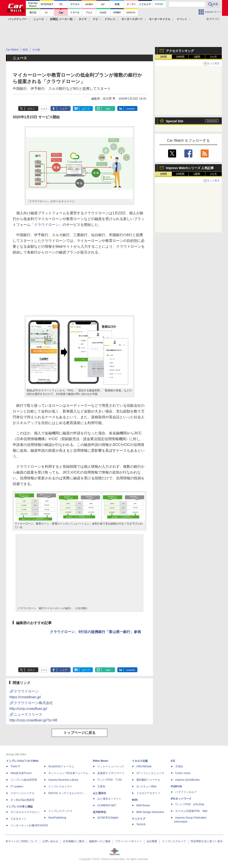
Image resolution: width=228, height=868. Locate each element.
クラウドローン (47, 225)
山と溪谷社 (100, 793)
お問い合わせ (50, 841)
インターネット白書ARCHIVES (29, 825)
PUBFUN (176, 786)
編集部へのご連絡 (100, 841)
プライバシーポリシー (128, 841)
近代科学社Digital (108, 818)
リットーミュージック (111, 766)
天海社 (179, 766)
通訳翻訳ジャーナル (148, 780)
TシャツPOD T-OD (110, 780)
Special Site (175, 121)
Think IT (15, 766)
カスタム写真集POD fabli (191, 811)
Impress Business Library (63, 780)
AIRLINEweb (144, 766)
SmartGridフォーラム (61, 766)
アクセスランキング (180, 51)
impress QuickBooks (187, 780)
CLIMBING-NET (107, 805)
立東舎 (101, 786)
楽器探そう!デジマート (111, 773)
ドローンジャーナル (22, 793)
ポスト (31, 109)
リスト (44, 109)
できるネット (18, 819)
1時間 (164, 57)
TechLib (141, 824)
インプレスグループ (174, 841)
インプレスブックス (60, 811)
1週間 (197, 57)
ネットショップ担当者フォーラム (68, 773)
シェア (64, 109)
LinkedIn (130, 109)
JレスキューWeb (146, 786)
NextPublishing (57, 818)
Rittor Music (101, 761)
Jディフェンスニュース (150, 773)
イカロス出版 (140, 761)
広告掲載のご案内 (74, 841)
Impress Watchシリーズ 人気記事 (190, 168)
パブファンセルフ (186, 792)
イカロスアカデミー (148, 793)
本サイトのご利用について (22, 841)
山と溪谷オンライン (109, 799)
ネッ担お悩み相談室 (22, 800)
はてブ (86, 109)
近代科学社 (100, 812)
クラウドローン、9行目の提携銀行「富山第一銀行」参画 (95, 632)
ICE (173, 761)
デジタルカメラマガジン (25, 812)
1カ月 (214, 57)
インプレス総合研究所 (24, 780)
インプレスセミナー (60, 786)
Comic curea (183, 773)
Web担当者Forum (21, 773)
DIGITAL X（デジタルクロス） (67, 793)
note (108, 109)
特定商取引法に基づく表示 (207, 841)
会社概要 (152, 841)
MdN (135, 800)
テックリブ (138, 819)
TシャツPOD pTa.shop (190, 804)
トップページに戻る (79, 733)
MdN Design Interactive (150, 812)
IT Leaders (17, 786)
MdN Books (143, 805)
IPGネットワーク (181, 799)
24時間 (180, 57)
